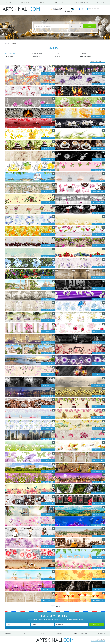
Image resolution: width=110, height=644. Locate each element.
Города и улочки (36, 53)
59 (53, 606)
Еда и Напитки (35, 57)
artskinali (21, 9)
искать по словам (41, 29)
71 (60, 606)
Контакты (101, 2)
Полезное (59, 634)
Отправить (96, 624)
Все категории (10, 53)
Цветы (57, 53)
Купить (41, 634)
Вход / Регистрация (93, 9)
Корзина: (68, 9)
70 (57, 606)
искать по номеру (56, 29)
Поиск (89, 26)
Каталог (25, 634)
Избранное (57, 9)
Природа (83, 53)
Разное (57, 57)
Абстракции (9, 57)
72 (62, 606)
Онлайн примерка (81, 2)
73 (65, 606)
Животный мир (86, 57)
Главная (9, 2)
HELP (82, 9)
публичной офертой (98, 641)
